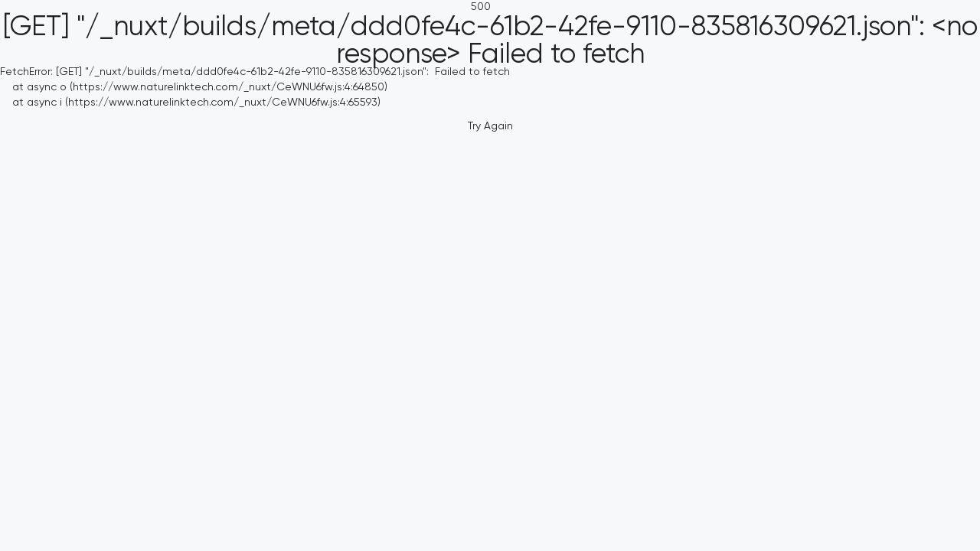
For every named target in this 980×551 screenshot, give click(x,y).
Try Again (490, 126)
